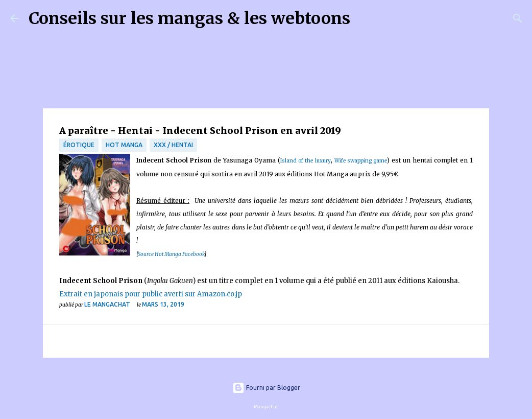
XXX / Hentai (173, 145)
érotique (79, 145)
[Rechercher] (365, 18)
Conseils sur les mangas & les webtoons (189, 18)
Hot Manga (124, 145)
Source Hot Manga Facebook (171, 254)
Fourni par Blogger (266, 388)
